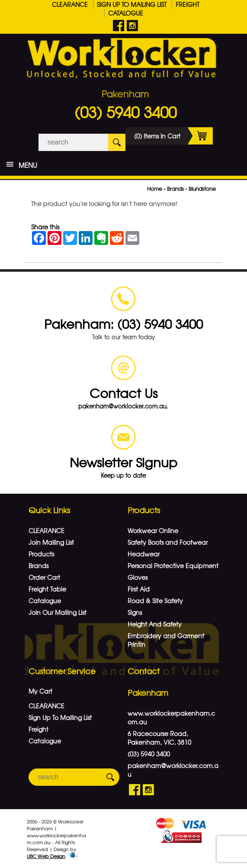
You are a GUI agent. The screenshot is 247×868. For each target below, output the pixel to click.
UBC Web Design (46, 856)
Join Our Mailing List (58, 612)
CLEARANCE (70, 4)
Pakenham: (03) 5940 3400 (123, 323)
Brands (175, 189)
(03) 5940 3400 (125, 112)
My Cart (40, 691)
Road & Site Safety (155, 601)
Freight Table (47, 589)
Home (155, 189)
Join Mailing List (51, 542)
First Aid (139, 589)
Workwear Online (153, 530)
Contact (144, 671)
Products (41, 554)
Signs (135, 612)
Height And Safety (155, 624)
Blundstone (202, 189)
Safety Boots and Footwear (168, 542)
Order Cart (44, 577)
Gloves (138, 577)
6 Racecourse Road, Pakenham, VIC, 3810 (159, 738)
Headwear (144, 554)
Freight (188, 4)
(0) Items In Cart (173, 136)
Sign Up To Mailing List (132, 4)
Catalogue (126, 13)
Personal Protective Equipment (173, 566)
